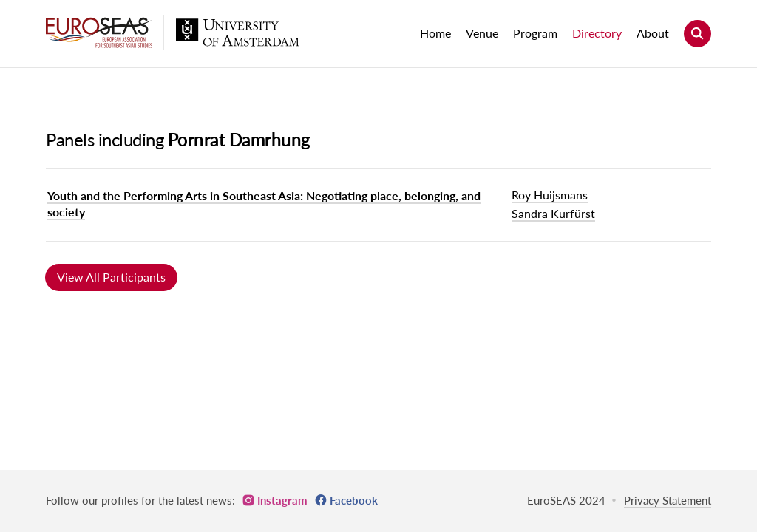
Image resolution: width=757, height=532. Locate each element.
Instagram (282, 500)
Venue (482, 33)
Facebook (354, 500)
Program (535, 33)
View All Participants (111, 277)
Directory (597, 33)
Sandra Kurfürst (553, 213)
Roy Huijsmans (550, 195)
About (653, 33)
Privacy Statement (668, 500)
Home (435, 33)
